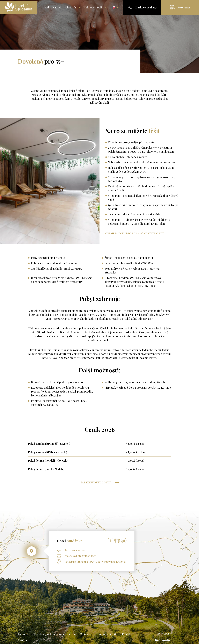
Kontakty (128, 635)
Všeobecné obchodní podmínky (99, 635)
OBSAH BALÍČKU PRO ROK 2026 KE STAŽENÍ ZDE (135, 233)
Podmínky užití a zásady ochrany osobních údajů (47, 635)
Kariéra (22, 641)
